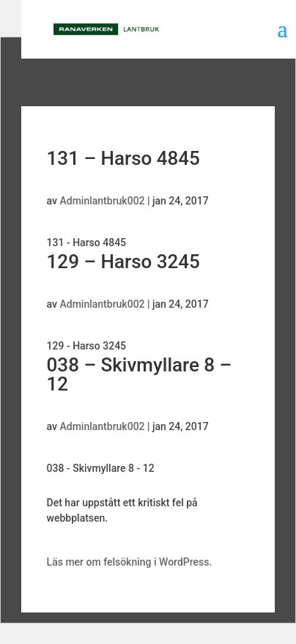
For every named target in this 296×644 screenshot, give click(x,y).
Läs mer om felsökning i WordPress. (130, 562)
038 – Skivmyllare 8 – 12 (140, 374)
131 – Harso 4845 (123, 158)
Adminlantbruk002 (102, 201)
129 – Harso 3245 (123, 262)
